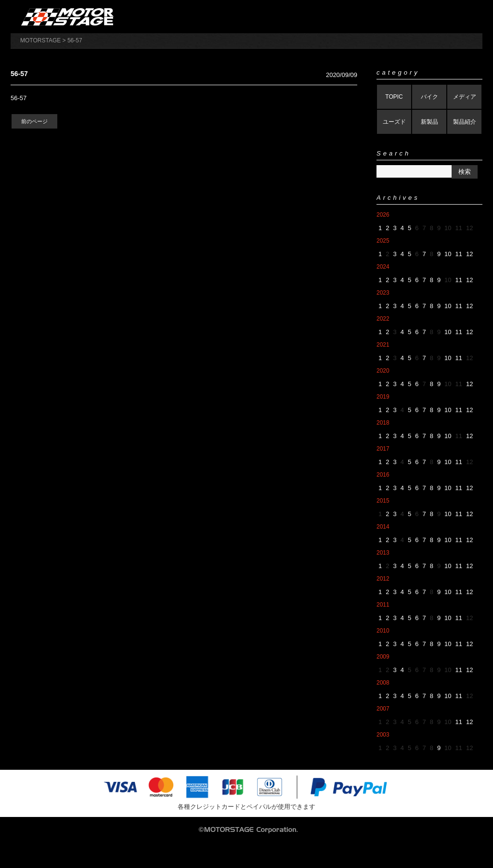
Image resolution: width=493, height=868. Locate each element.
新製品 (429, 122)
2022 (383, 319)
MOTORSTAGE (40, 40)
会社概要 (257, 17)
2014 (383, 527)
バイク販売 (357, 17)
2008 (383, 683)
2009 (383, 657)
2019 (383, 397)
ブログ (457, 17)
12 (469, 254)
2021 (383, 345)
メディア (465, 97)
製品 (307, 17)
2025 (383, 241)
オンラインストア (207, 17)
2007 (383, 709)
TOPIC (394, 97)
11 (459, 254)
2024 (383, 267)
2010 (383, 631)
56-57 (19, 98)
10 (448, 254)
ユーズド (394, 122)
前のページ (34, 121)
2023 (383, 293)
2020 (383, 371)
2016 (383, 475)
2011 (383, 605)
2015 (383, 501)
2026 (383, 215)
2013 (383, 553)
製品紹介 (465, 122)
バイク (429, 97)
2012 (383, 579)
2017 (383, 449)
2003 (383, 735)
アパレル (407, 17)
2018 (383, 423)
